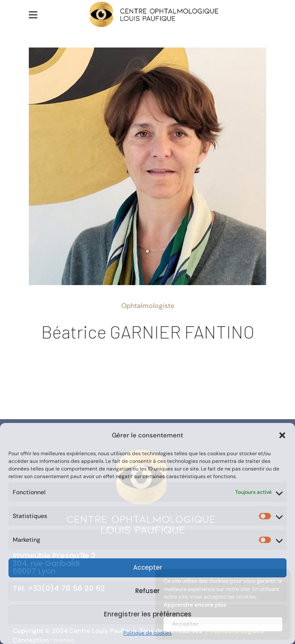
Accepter (148, 567)
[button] (282, 435)
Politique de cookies (147, 633)
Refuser (147, 591)
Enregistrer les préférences (148, 614)
